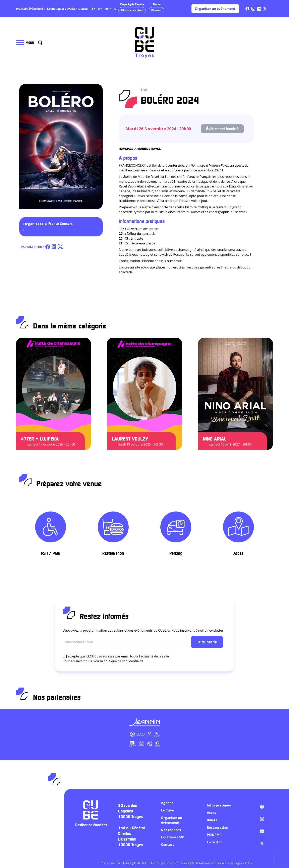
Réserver (156, 10)
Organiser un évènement (215, 9)
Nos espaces (171, 830)
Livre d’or (214, 842)
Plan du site (108, 863)
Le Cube (167, 810)
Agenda (167, 803)
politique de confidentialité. (124, 661)
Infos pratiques (219, 805)
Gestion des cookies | (205, 863)
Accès (211, 813)
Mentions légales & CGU (132, 863)
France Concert (61, 224)
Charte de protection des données (169, 863)
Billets (212, 820)
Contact (167, 845)
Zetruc (249, 863)
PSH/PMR (214, 835)
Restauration (218, 827)
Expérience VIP (173, 837)
